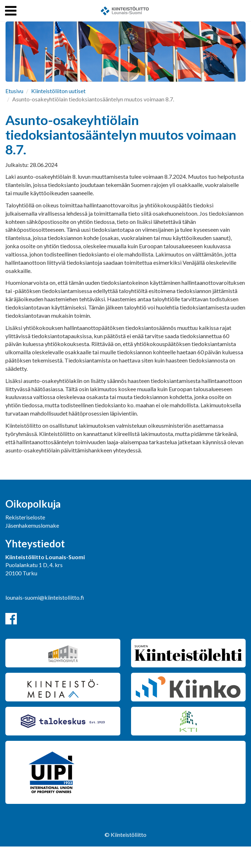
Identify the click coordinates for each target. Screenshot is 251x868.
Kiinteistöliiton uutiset (58, 91)
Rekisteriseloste (25, 517)
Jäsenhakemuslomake (32, 525)
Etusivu (14, 91)
